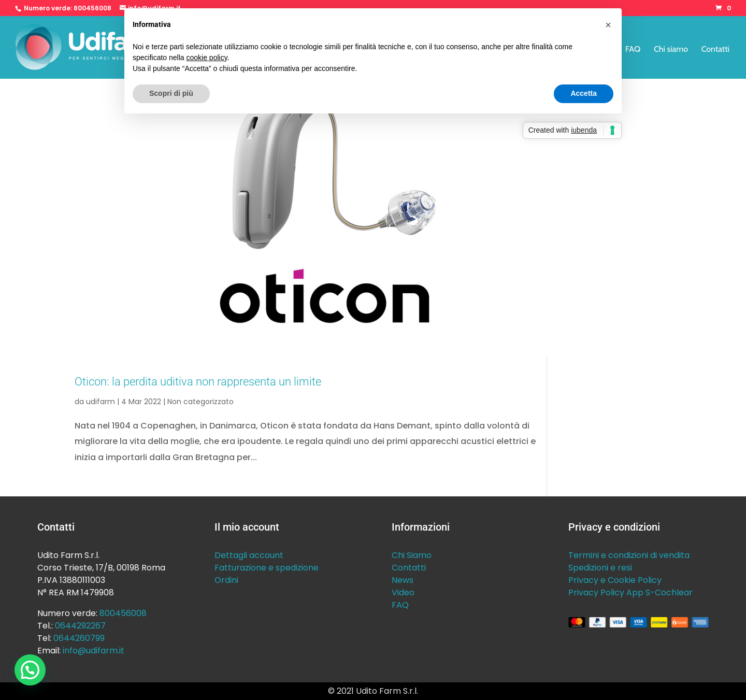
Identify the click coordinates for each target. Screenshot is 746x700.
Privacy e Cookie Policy (615, 580)
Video (403, 592)
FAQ (633, 50)
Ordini (226, 580)
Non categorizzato (200, 402)
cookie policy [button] (207, 58)
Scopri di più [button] (171, 93)
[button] (30, 670)
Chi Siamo (412, 555)
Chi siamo (671, 50)
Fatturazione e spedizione (267, 568)
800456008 (92, 8)
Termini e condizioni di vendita (629, 555)
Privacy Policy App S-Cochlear (630, 592)
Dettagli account (249, 555)
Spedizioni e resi (600, 568)
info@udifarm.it (94, 651)
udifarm (101, 402)
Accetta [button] (584, 93)
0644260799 (79, 638)
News (403, 580)
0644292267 (80, 626)
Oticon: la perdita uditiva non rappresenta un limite (198, 381)
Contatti (715, 50)
